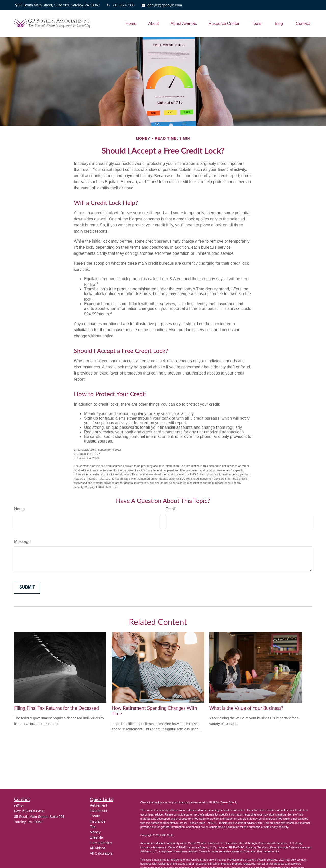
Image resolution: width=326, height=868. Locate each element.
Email (171, 509)
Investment (99, 811)
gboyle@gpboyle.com (161, 5)
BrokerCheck (228, 802)
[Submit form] (27, 587)
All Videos (98, 848)
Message (22, 542)
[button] (131, 24)
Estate (95, 816)
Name (19, 509)
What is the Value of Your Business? (246, 708)
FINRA (233, 847)
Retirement (99, 805)
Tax (93, 827)
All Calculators (101, 853)
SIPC (241, 847)
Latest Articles (101, 843)
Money (95, 832)
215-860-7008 (120, 5)
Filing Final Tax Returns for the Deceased (56, 708)
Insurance (98, 821)
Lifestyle (96, 837)
